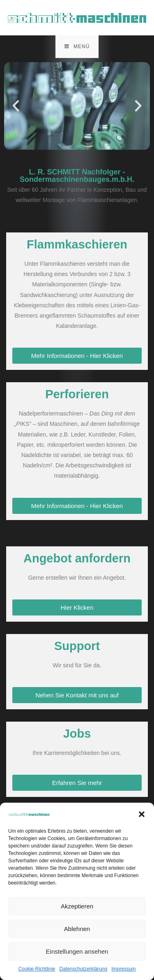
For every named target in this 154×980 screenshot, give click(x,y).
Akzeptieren (77, 906)
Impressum (123, 969)
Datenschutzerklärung (83, 969)
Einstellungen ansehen (77, 951)
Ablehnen (77, 929)
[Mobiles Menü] (77, 47)
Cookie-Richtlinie (37, 969)
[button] (142, 814)
